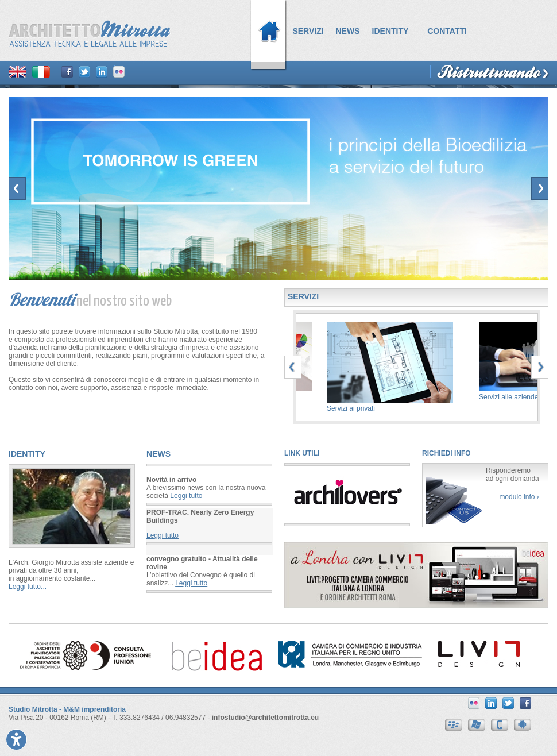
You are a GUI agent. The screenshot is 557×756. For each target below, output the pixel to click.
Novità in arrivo (171, 480)
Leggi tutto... (28, 587)
